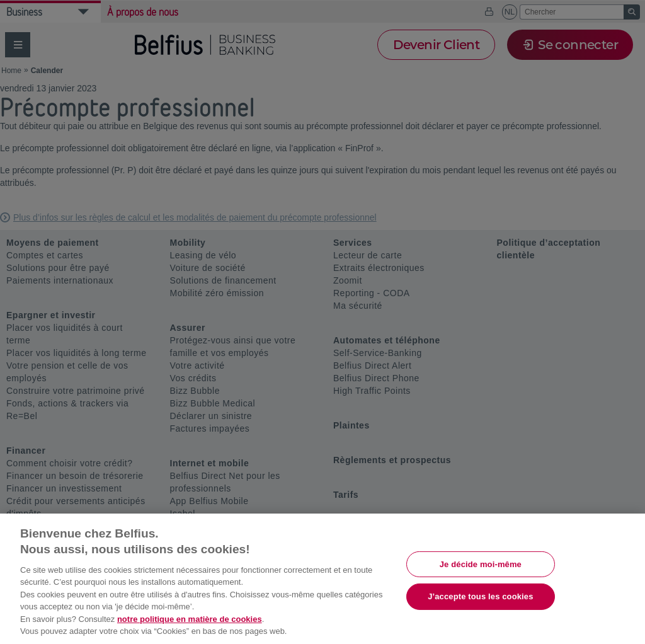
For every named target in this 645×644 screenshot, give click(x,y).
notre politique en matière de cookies (190, 619)
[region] (322, 579)
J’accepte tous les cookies (480, 596)
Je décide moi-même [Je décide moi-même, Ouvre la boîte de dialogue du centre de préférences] (481, 564)
